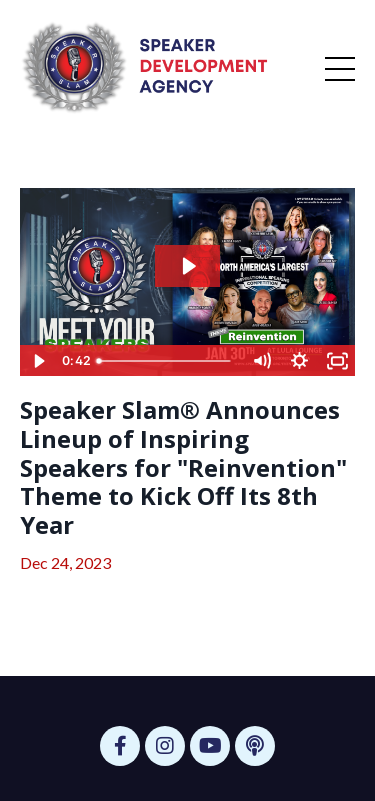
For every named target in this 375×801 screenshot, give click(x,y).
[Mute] (261, 361)
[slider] (166, 361)
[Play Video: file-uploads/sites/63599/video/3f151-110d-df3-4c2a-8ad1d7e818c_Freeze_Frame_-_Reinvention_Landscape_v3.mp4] (188, 266)
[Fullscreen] (337, 361)
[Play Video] (38, 361)
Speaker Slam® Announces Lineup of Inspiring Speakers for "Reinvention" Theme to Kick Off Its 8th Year (183, 468)
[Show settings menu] (299, 361)
